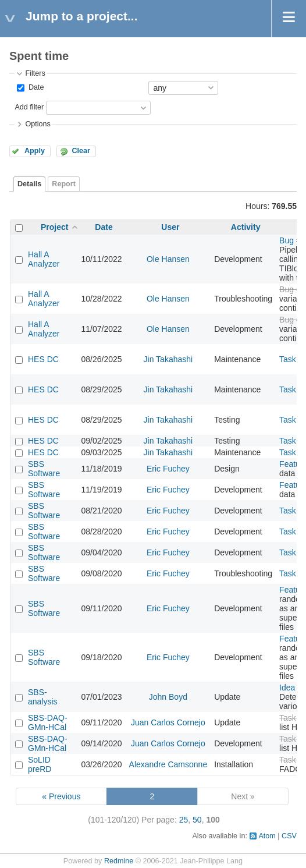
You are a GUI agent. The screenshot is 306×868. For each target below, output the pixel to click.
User (170, 227)
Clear (81, 151)
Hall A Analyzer (44, 259)
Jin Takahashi (168, 359)
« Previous (61, 796)
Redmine (119, 861)
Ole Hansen (168, 259)
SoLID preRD (40, 764)
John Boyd (168, 697)
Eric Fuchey (168, 469)
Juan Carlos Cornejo (168, 722)
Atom (267, 836)
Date (35, 87)
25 (184, 820)
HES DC (43, 359)
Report (64, 184)
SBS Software (44, 469)
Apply (35, 151)
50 (197, 820)
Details (29, 184)
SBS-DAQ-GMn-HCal (48, 722)
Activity (246, 227)
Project (54, 227)
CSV (289, 836)
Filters (35, 73)
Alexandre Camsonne (168, 764)
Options (38, 124)
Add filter (29, 107)
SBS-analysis (43, 697)
